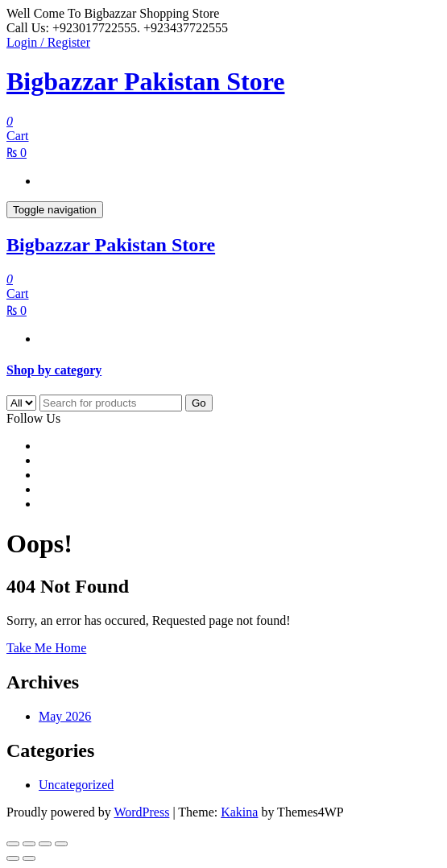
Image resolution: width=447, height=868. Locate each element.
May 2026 (65, 716)
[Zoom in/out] (13, 844)
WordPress (141, 812)
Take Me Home (46, 648)
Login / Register (48, 42)
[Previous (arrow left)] (13, 858)
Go (199, 403)
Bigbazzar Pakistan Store (145, 81)
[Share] (45, 844)
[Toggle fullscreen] (29, 844)
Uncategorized (76, 785)
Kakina (239, 812)
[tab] (223, 370)
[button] (223, 370)
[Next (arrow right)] (29, 858)
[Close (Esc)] (61, 844)
